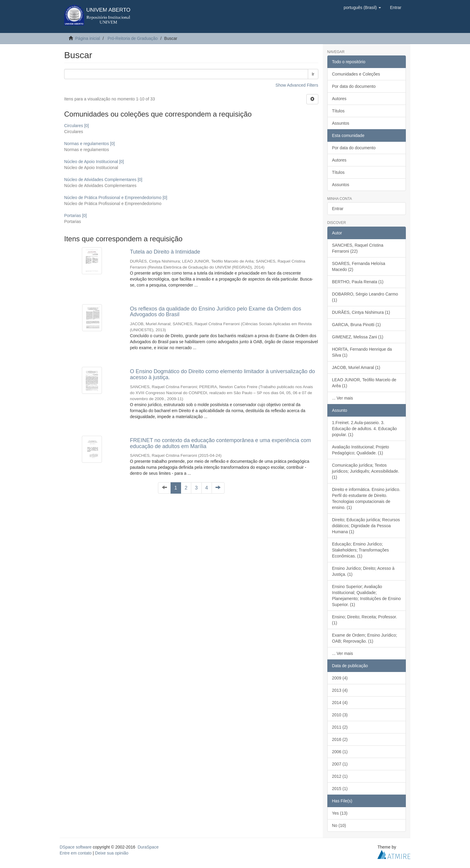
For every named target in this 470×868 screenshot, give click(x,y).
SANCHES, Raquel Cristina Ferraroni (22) (358, 248)
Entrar (338, 209)
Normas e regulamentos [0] (89, 144)
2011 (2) (340, 727)
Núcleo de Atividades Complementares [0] (103, 180)
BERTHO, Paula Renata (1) (358, 282)
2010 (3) (340, 715)
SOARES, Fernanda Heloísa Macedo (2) (359, 266)
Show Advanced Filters (297, 85)
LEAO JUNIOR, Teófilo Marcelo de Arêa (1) (364, 383)
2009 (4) (340, 678)
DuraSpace (148, 847)
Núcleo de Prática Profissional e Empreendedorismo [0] (116, 198)
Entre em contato (76, 853)
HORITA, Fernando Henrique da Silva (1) (362, 352)
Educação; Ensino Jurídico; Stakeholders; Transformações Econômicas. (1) (361, 550)
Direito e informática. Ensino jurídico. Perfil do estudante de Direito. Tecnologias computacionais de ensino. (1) (366, 498)
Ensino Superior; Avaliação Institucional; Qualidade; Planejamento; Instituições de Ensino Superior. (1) (367, 596)
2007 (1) (340, 764)
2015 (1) (340, 789)
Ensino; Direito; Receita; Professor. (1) (365, 620)
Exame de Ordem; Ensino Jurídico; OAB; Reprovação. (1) (365, 638)
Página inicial (88, 38)
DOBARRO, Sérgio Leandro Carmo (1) (365, 297)
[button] (362, 7)
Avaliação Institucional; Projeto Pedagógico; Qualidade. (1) (361, 450)
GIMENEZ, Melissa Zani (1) (358, 337)
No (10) (339, 825)
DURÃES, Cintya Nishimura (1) (361, 312)
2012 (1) (340, 776)
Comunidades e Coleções (356, 74)
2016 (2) (340, 739)
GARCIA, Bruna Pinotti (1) (357, 325)
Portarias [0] (75, 216)
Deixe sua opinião (112, 853)
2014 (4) (340, 703)
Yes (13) (340, 813)
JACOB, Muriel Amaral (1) (356, 367)
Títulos (338, 111)
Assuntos (341, 123)
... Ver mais (343, 398)
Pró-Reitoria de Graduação (133, 38)
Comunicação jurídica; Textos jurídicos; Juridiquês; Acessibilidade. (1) (366, 471)
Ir (313, 74)
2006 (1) (340, 752)
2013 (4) (340, 690)
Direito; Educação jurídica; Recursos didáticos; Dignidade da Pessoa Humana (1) (366, 526)
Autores (339, 99)
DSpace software (76, 847)
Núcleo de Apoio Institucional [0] (94, 162)
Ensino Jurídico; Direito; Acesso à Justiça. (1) (363, 571)
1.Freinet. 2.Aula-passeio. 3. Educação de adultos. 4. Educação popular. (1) (364, 429)
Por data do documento (354, 86)
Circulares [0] (76, 126)
